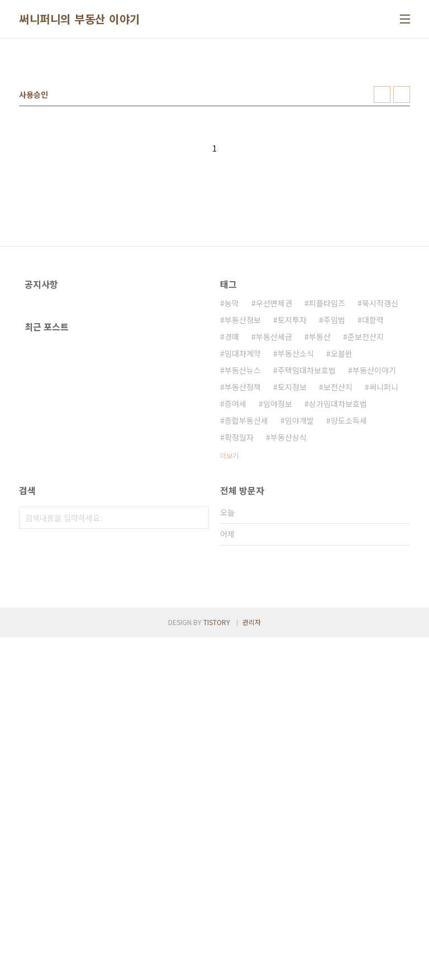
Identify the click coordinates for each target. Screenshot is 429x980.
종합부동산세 (246, 577)
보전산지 (338, 543)
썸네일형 (382, 251)
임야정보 (278, 560)
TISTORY (217, 965)
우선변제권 (274, 460)
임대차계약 (243, 510)
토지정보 (292, 543)
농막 (232, 460)
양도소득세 (349, 577)
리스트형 (402, 251)
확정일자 (239, 594)
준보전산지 (366, 493)
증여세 (235, 560)
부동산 (320, 493)
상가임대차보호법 (338, 560)
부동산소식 (296, 510)
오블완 (342, 510)
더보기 (229, 612)
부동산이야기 (374, 527)
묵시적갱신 (380, 460)
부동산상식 (289, 594)
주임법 (334, 476)
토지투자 (292, 476)
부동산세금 (274, 493)
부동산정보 (243, 476)
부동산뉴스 (243, 527)
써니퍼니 (384, 543)
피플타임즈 (327, 460)
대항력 (373, 476)
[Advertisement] (214, 134)
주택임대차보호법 (307, 527)
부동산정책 (243, 543)
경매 (232, 493)
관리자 (252, 965)
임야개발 (299, 577)
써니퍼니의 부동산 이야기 (80, 19)
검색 (198, 704)
